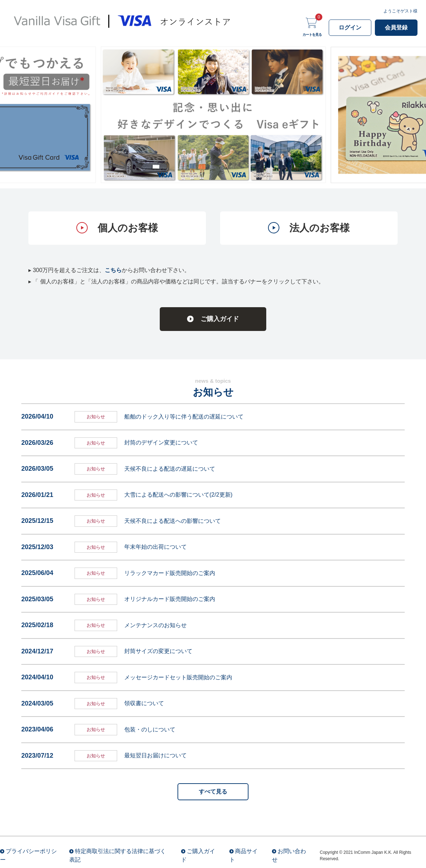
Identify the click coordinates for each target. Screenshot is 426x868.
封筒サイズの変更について (158, 651)
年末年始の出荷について (155, 547)
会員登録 (396, 27)
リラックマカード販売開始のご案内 (170, 573)
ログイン (350, 27)
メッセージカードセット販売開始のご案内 (178, 677)
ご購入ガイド (220, 319)
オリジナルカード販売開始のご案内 (170, 599)
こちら (113, 270)
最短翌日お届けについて (155, 755)
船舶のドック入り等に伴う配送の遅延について (184, 417)
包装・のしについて (150, 729)
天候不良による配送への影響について (173, 521)
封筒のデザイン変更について (161, 443)
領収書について (144, 703)
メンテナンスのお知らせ (155, 625)
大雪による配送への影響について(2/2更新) (178, 495)
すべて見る (213, 792)
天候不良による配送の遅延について (170, 469)
